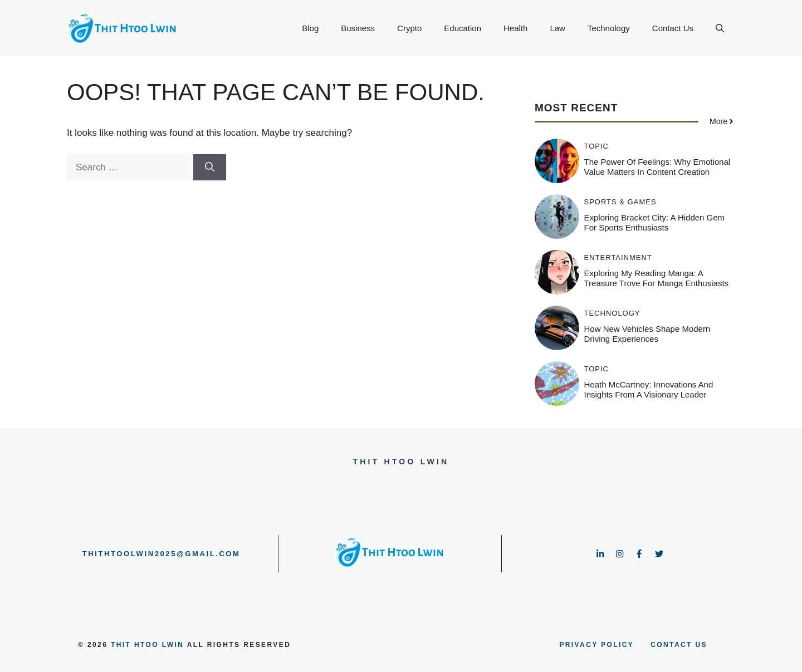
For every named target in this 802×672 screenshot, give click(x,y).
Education (463, 28)
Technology (609, 28)
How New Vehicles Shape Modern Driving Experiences (647, 334)
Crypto (409, 28)
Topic (597, 146)
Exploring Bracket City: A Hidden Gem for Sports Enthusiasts (655, 222)
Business (358, 28)
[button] (720, 28)
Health (515, 28)
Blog (310, 28)
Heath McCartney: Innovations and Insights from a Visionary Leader (649, 389)
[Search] (210, 168)
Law (558, 28)
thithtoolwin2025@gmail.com (162, 554)
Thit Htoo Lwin (147, 645)
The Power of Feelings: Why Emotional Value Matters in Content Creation (657, 167)
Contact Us (673, 28)
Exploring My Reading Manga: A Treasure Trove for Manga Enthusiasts (657, 278)
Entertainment (618, 257)
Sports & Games (620, 202)
